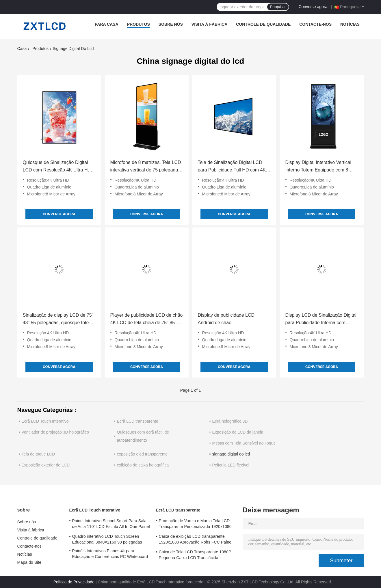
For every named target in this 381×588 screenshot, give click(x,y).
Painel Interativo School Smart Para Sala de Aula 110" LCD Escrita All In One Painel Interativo (111, 524)
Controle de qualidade (263, 24)
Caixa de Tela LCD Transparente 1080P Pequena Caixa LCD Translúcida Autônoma (195, 556)
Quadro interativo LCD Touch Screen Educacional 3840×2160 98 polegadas (107, 539)
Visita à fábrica (209, 24)
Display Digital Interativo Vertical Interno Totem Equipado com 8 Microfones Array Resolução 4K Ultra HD (318, 167)
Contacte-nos (315, 24)
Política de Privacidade (74, 582)
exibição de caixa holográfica (143, 465)
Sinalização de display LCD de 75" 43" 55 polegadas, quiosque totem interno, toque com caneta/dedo (58, 320)
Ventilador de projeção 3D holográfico (55, 432)
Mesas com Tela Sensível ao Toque (244, 443)
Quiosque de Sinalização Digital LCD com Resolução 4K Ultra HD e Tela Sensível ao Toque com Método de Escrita (59, 167)
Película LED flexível (231, 465)
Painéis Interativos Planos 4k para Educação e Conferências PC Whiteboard (110, 554)
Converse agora (313, 7)
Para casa (107, 24)
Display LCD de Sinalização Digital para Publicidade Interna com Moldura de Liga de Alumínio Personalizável (321, 320)
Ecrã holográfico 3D (230, 421)
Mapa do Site (29, 562)
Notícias (350, 24)
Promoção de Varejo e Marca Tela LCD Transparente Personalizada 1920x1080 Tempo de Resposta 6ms (195, 524)
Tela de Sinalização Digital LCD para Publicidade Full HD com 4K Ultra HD (232, 167)
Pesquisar (278, 7)
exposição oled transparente (142, 454)
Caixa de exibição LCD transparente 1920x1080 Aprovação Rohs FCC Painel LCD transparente (196, 540)
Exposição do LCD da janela (238, 432)
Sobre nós (171, 24)
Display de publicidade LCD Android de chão (226, 319)
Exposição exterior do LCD (46, 465)
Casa (22, 48)
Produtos (139, 24)
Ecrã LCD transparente (138, 421)
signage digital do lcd (231, 454)
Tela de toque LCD (38, 454)
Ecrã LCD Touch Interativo (45, 421)
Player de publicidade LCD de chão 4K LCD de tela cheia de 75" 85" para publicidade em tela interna (147, 320)
